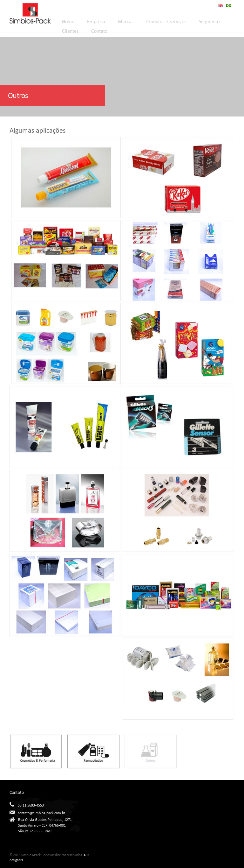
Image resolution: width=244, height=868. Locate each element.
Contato (99, 31)
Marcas (126, 21)
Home (68, 21)
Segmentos (210, 21)
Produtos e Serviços (166, 21)
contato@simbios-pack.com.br (41, 813)
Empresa (96, 21)
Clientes (70, 31)
